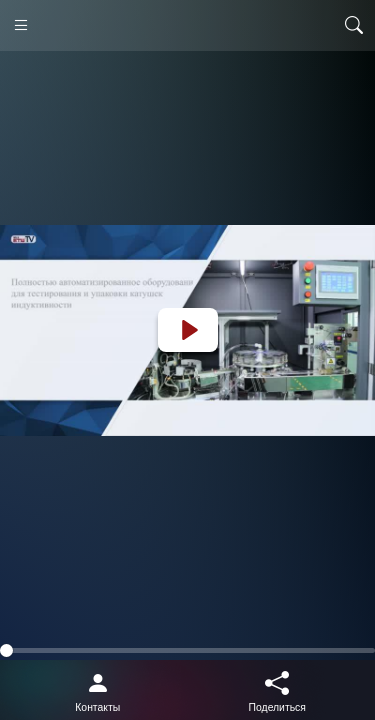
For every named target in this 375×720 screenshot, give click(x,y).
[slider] (187, 650)
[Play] (188, 330)
